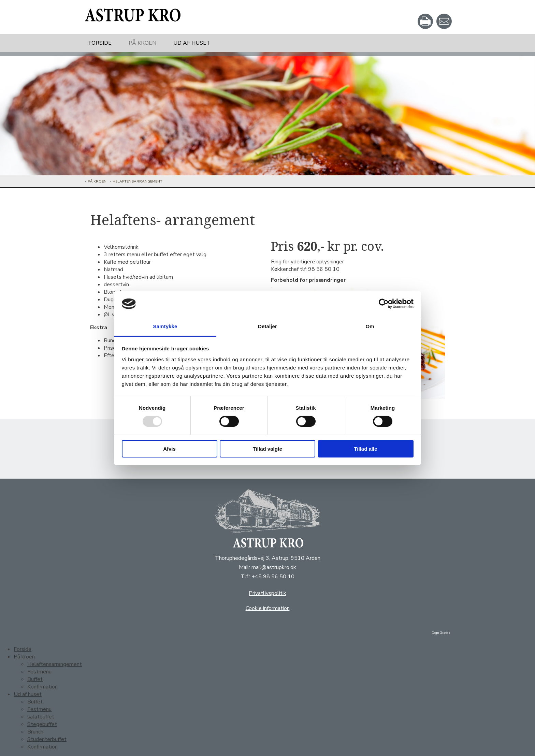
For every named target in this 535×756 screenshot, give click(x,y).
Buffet (35, 679)
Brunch (35, 732)
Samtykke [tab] (165, 326)
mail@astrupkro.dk (274, 567)
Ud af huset (192, 43)
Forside (100, 43)
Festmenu (39, 672)
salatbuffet (41, 717)
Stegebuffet (42, 724)
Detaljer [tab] (267, 326)
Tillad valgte (267, 449)
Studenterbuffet (47, 739)
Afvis (169, 449)
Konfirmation (42, 687)
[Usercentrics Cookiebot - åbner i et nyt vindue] (384, 304)
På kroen (142, 43)
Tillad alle (365, 449)
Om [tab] (370, 326)
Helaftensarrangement (138, 181)
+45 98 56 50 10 (273, 577)
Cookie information (268, 608)
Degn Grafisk (441, 633)
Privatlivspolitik (267, 593)
